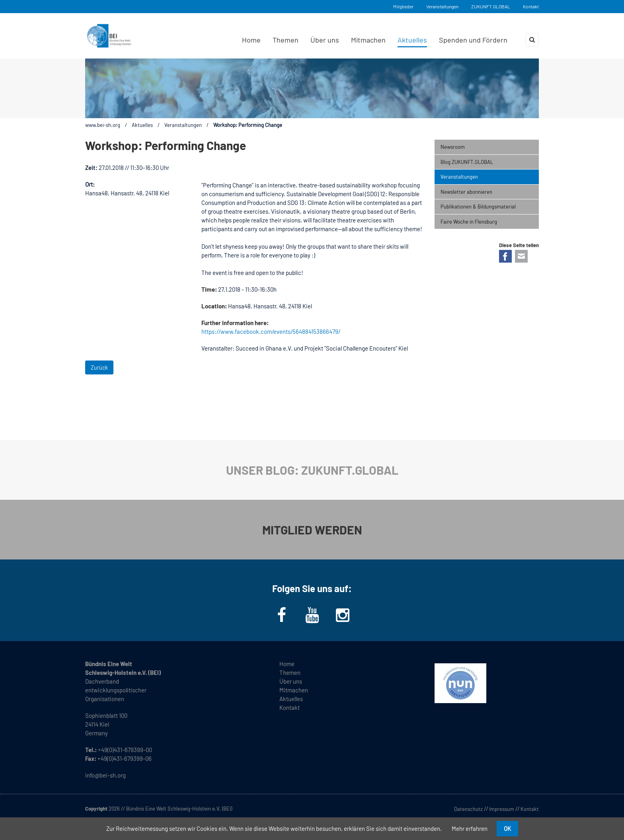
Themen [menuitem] (286, 40)
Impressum (502, 809)
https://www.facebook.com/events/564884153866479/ (271, 331)
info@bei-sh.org (105, 775)
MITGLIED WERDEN (312, 530)
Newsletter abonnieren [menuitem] (466, 192)
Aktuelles (142, 125)
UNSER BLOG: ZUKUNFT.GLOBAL (312, 470)
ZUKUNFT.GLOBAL (491, 6)
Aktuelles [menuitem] (412, 40)
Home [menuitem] (251, 40)
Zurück (99, 367)
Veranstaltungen (442, 6)
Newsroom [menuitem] (453, 147)
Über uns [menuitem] (325, 40)
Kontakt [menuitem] (290, 707)
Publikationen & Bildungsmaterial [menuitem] (478, 207)
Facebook (505, 256)
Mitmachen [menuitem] (368, 40)
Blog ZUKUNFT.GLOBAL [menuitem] (467, 162)
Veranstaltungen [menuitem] (459, 177)
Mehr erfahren (470, 828)
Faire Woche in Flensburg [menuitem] (469, 222)
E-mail (521, 256)
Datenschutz (468, 809)
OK (507, 828)
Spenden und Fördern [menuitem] (473, 40)
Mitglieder (403, 6)
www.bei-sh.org (103, 125)
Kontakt (531, 6)
